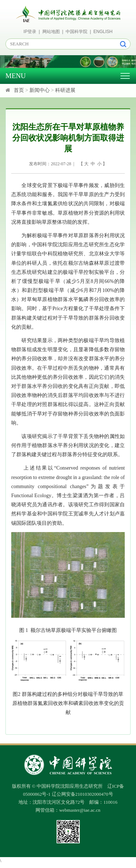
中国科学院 (77, 32)
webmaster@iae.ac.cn (80, 810)
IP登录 (30, 32)
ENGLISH (103, 32)
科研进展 (65, 90)
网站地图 (51, 32)
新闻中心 (40, 90)
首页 (19, 90)
